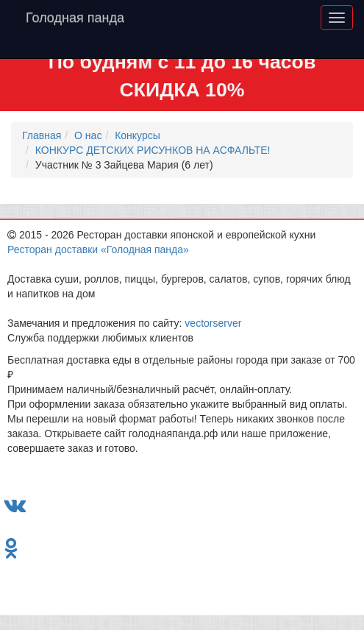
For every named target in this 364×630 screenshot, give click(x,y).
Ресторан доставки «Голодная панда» (98, 249)
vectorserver (213, 323)
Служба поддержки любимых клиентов (100, 338)
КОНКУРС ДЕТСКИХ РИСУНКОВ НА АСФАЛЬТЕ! (153, 150)
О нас (88, 135)
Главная (42, 135)
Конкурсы (138, 135)
